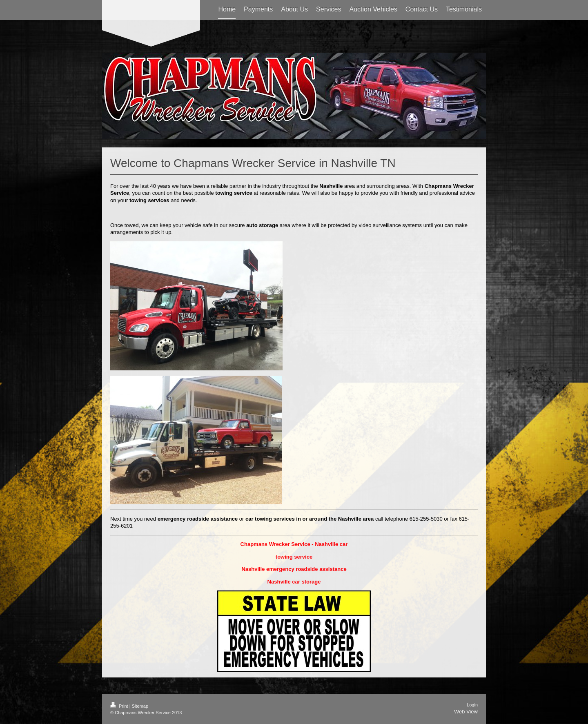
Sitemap (140, 706)
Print (120, 706)
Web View (466, 712)
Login (472, 705)
